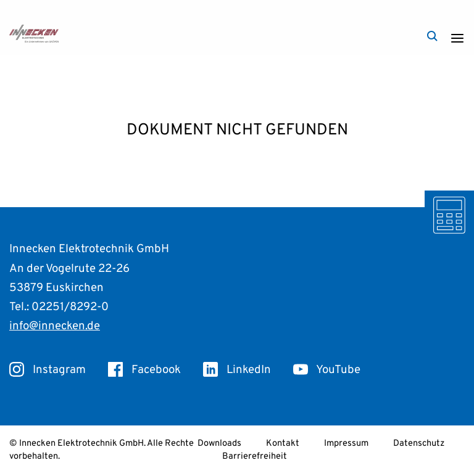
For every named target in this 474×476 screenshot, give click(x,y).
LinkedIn (237, 370)
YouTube (327, 370)
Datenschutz (419, 444)
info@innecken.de (55, 326)
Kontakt (283, 444)
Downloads (219, 444)
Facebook (144, 370)
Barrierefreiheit (255, 457)
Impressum (346, 444)
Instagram (48, 370)
